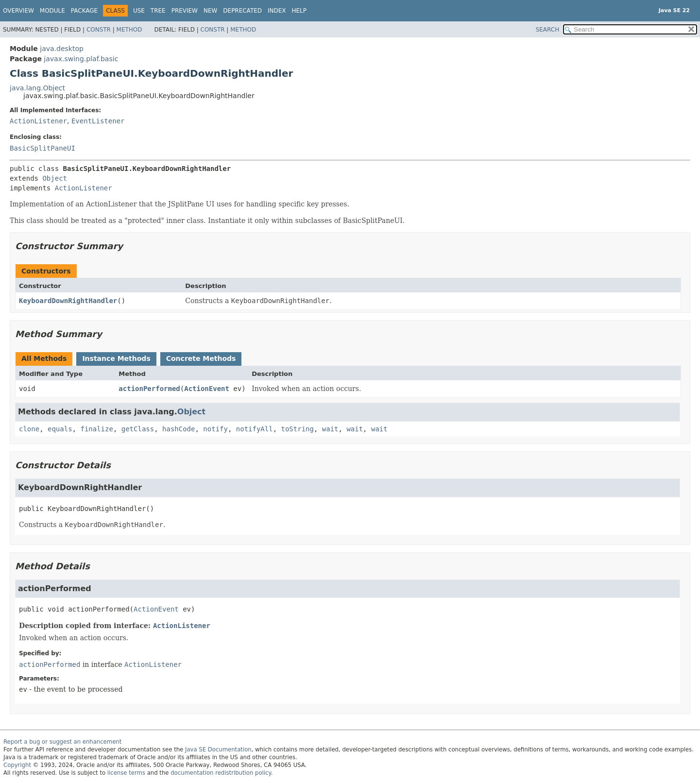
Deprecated (242, 11)
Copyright (17, 765)
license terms (126, 773)
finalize (96, 429)
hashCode (179, 429)
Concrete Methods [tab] (201, 358)
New (210, 11)
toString (298, 429)
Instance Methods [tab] (116, 358)
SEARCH (548, 30)
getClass (138, 429)
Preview (185, 11)
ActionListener (38, 121)
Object (55, 178)
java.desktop (62, 49)
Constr (99, 30)
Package (84, 11)
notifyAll (255, 429)
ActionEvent (207, 389)
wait (330, 429)
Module (52, 11)
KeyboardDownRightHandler (68, 301)
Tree (158, 11)
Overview (18, 11)
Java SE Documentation (218, 749)
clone (29, 429)
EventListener (98, 121)
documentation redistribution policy (221, 773)
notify (215, 429)
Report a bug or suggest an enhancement (62, 742)
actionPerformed (149, 389)
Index (277, 11)
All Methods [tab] (44, 358)
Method (129, 30)
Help (299, 11)
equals (60, 429)
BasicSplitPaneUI (43, 148)
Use (139, 11)
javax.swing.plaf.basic (81, 59)
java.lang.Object (37, 88)
